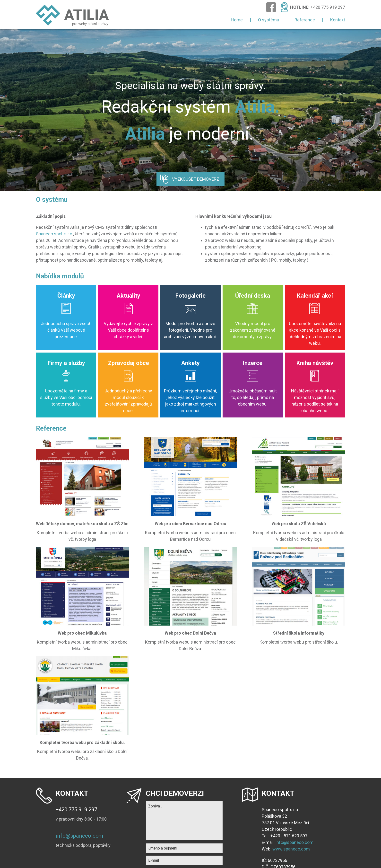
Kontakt (338, 20)
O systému (269, 20)
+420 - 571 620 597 (289, 836)
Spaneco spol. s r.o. (55, 234)
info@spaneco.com (79, 836)
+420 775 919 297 (328, 7)
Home (237, 20)
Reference (305, 20)
